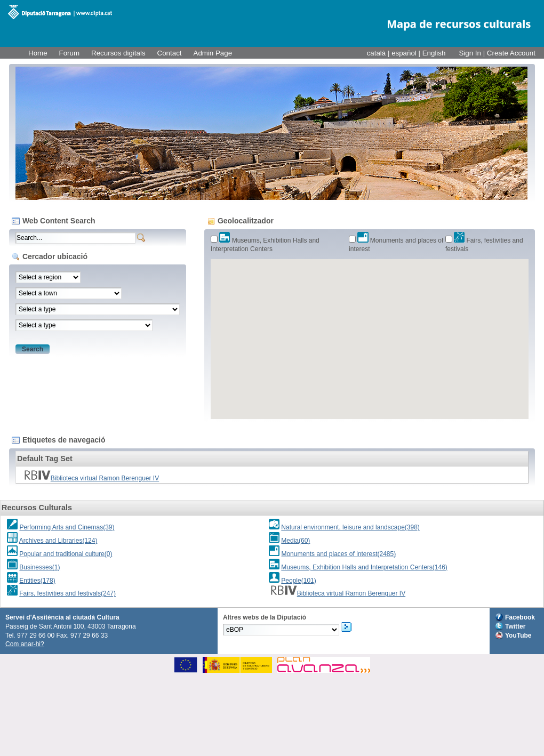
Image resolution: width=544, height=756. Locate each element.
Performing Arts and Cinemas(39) (67, 527)
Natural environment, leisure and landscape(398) (350, 527)
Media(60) (295, 541)
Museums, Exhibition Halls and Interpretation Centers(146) (364, 567)
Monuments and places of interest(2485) (338, 554)
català (377, 53)
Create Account (511, 53)
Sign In (470, 53)
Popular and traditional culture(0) (66, 554)
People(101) (298, 581)
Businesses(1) (39, 567)
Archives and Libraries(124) (58, 541)
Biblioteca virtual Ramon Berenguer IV (91, 478)
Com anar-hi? (25, 644)
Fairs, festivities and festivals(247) (67, 593)
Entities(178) (37, 581)
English (434, 53)
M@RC (60, 12)
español (405, 53)
